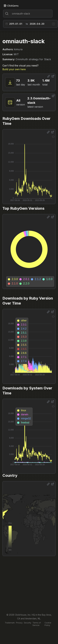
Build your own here (14, 69)
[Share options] (49, 76)
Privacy (19, 623)
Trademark (10, 623)
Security (28, 623)
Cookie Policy (48, 624)
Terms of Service (37, 624)
